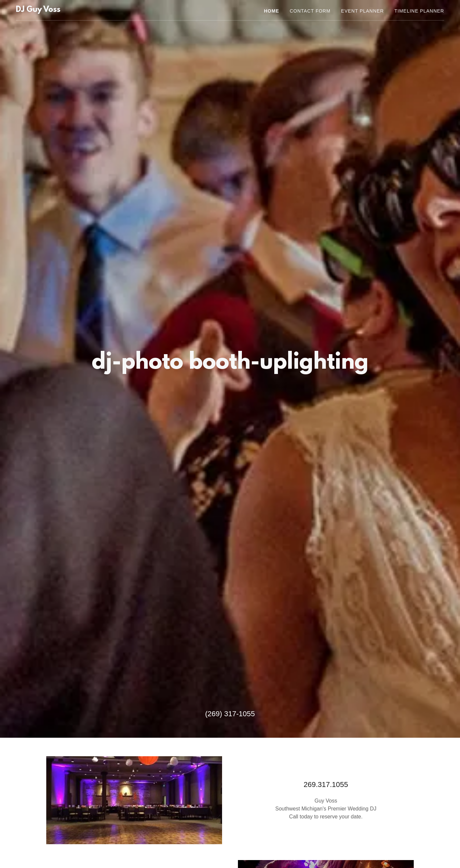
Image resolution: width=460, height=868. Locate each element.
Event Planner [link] (362, 11)
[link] (38, 10)
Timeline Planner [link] (419, 11)
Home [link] (272, 11)
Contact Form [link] (310, 11)
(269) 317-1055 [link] (230, 714)
